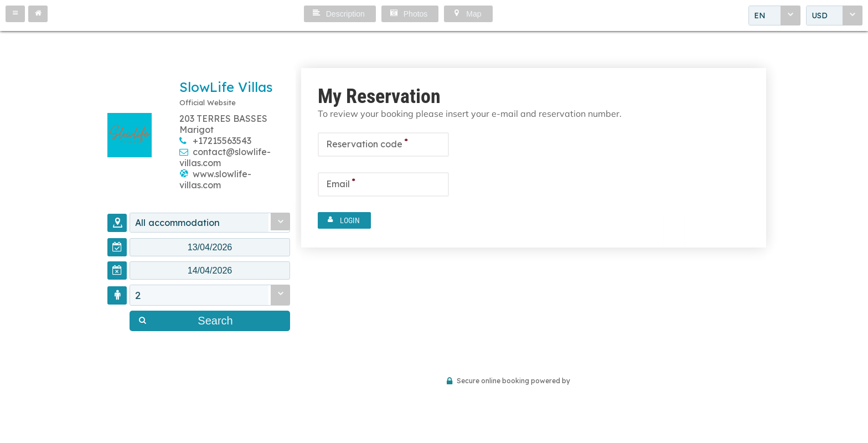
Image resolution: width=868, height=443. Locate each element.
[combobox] (774, 16)
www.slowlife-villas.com (215, 179)
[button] (15, 14)
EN (760, 16)
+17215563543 (222, 141)
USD (820, 16)
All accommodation (184, 223)
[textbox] (210, 249)
